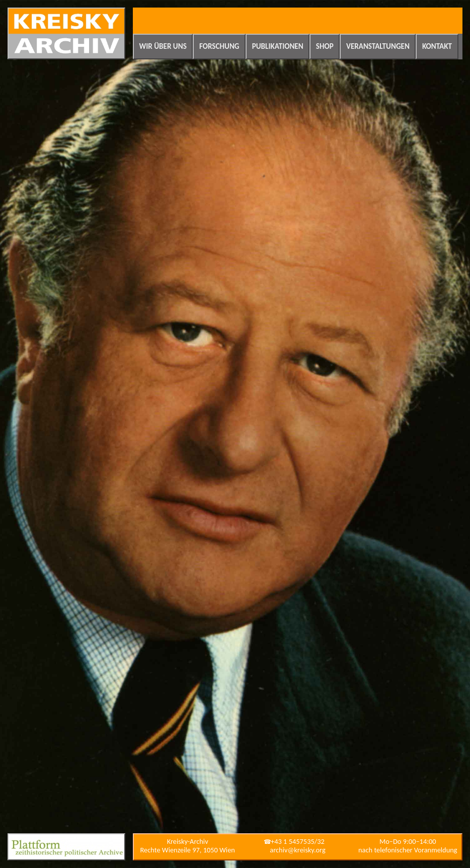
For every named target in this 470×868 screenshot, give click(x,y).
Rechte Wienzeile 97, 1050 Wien (188, 850)
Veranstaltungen (378, 46)
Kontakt (437, 46)
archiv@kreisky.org (297, 850)
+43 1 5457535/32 (298, 841)
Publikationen (278, 46)
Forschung (219, 46)
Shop (325, 46)
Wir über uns (163, 46)
